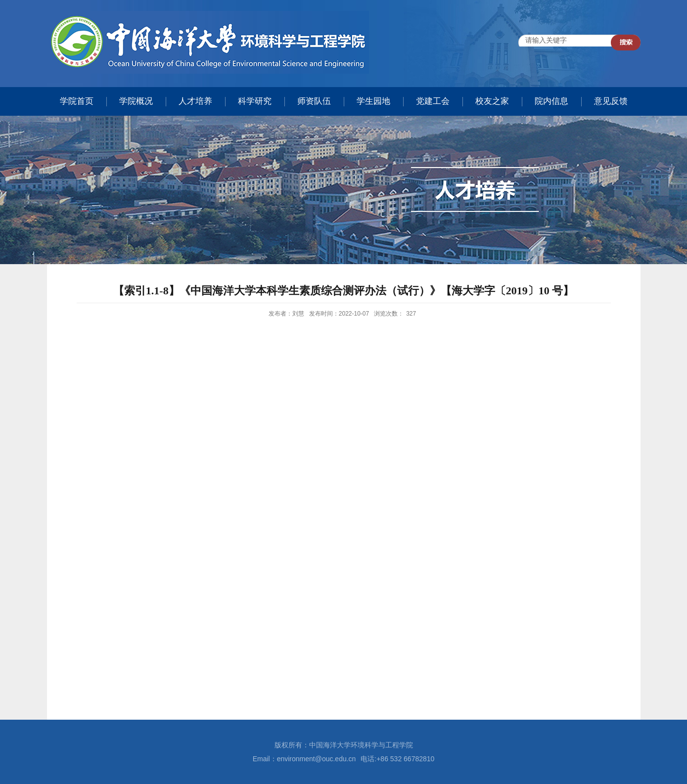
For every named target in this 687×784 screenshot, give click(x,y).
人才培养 (195, 101)
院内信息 (551, 101)
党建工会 (433, 101)
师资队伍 (314, 101)
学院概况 (136, 101)
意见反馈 (611, 101)
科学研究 (255, 101)
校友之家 (492, 101)
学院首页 (77, 101)
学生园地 (373, 101)
